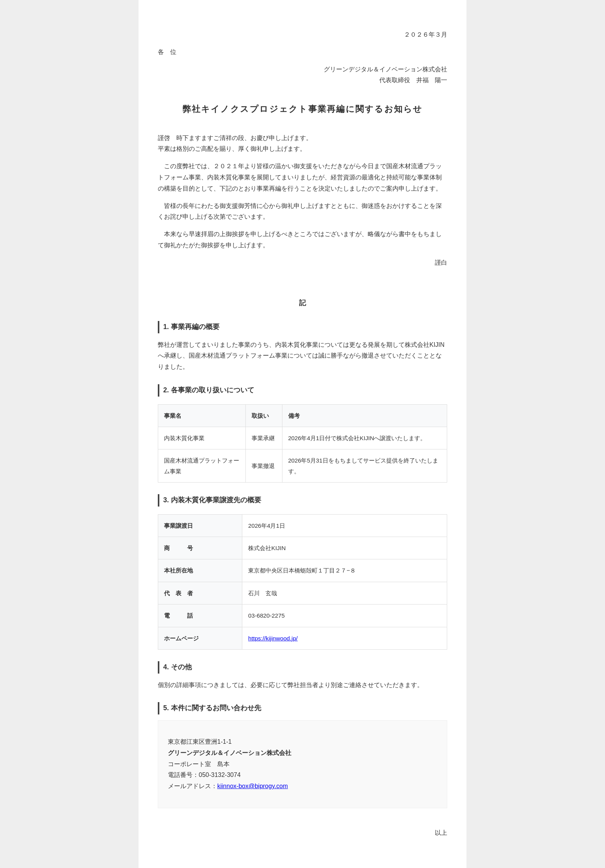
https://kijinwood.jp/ (273, 638)
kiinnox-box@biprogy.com (253, 786)
